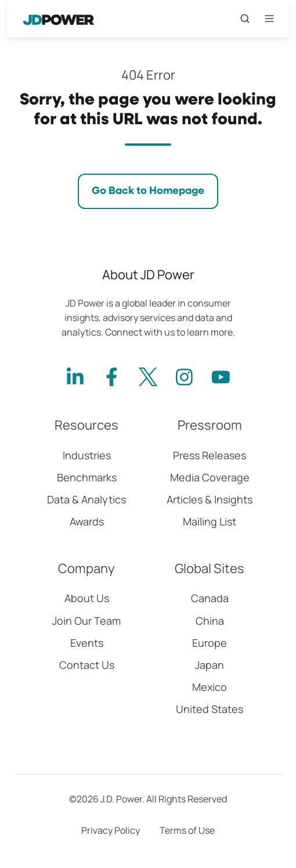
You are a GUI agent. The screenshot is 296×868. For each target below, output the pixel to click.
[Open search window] (245, 19)
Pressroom (210, 425)
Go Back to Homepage (148, 191)
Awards (87, 521)
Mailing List (210, 521)
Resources (86, 425)
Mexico (210, 687)
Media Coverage (210, 477)
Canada (210, 598)
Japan (210, 665)
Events (87, 643)
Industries (87, 455)
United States (210, 709)
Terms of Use (187, 830)
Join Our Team (86, 621)
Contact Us (87, 665)
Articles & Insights (210, 499)
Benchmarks (87, 477)
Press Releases (210, 455)
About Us (87, 598)
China (210, 621)
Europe (210, 643)
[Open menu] (269, 19)
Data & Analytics (86, 499)
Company (86, 568)
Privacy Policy (111, 830)
